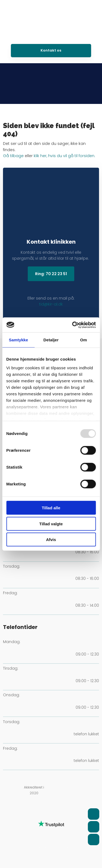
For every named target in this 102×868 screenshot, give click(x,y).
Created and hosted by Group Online (51, 847)
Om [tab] (84, 340)
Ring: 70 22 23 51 (51, 274)
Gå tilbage (13, 156)
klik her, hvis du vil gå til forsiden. (64, 156)
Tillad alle (51, 508)
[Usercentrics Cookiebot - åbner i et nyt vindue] (73, 325)
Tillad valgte (51, 524)
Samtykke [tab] (18, 340)
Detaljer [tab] (51, 340)
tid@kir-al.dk (51, 304)
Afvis (51, 540)
